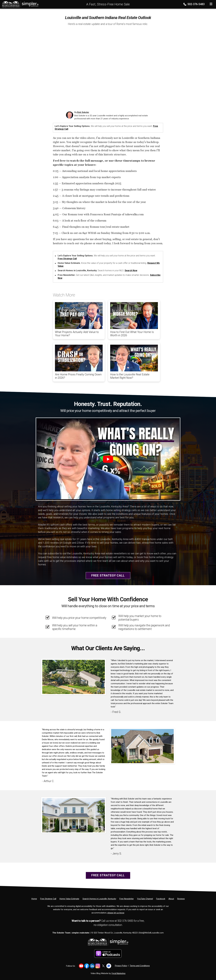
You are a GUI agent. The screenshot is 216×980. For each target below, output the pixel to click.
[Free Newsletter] (127, 899)
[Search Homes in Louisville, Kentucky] (99, 899)
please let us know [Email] (116, 913)
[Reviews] (181, 899)
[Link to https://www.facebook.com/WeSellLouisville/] (87, 966)
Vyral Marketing (118, 973)
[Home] (19, 4)
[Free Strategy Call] (48, 899)
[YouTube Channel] (145, 899)
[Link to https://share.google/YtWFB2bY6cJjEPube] (109, 966)
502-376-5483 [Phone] (194, 4)
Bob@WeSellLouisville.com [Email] (151, 933)
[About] (171, 899)
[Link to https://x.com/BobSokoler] (103, 966)
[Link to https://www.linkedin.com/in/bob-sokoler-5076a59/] (92, 966)
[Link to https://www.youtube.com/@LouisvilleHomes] (81, 966)
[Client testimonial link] (74, 677)
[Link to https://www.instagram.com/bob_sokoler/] (98, 966)
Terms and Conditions (140, 966)
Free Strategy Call (67, 259)
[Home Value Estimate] (69, 899)
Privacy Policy (121, 966)
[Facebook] (161, 899)
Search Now (131, 270)
